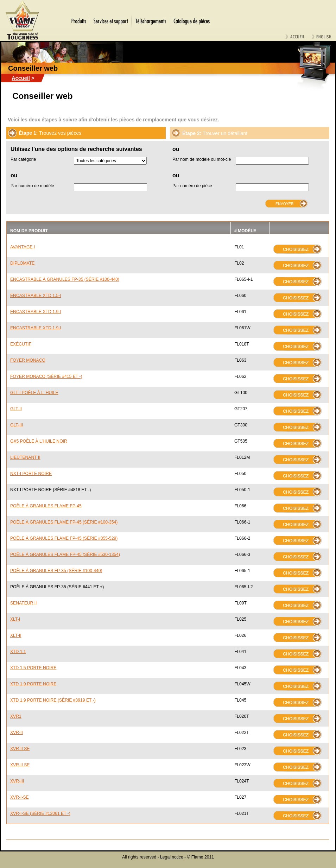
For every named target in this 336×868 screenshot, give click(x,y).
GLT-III (17, 425)
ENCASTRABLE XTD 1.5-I (36, 296)
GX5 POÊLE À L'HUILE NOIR (39, 441)
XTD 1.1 (18, 652)
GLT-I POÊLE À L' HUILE (34, 393)
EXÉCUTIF (21, 344)
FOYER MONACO (28, 360)
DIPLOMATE (22, 263)
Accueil (21, 78)
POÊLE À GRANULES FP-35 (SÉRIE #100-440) (56, 571)
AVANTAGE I (23, 247)
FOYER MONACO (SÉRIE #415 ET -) (46, 376)
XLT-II (16, 635)
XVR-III (17, 781)
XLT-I (15, 619)
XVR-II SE (20, 749)
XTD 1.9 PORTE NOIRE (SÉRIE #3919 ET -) (53, 700)
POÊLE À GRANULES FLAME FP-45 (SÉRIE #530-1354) (65, 555)
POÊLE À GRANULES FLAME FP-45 (46, 506)
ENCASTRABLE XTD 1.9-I (36, 312)
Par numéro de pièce (192, 186)
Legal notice (172, 857)
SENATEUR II (23, 603)
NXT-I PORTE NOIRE (31, 474)
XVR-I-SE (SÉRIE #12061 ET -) (40, 813)
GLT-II (16, 409)
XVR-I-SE (20, 797)
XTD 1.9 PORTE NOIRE (33, 684)
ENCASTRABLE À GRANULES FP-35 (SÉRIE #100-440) (65, 279)
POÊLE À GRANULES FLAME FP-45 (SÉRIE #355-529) (64, 538)
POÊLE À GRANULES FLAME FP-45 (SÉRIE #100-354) (64, 522)
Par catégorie (23, 159)
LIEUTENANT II (25, 457)
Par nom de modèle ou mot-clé (202, 159)
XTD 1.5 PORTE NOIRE (33, 668)
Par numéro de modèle (32, 186)
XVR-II (17, 733)
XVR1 (16, 716)
